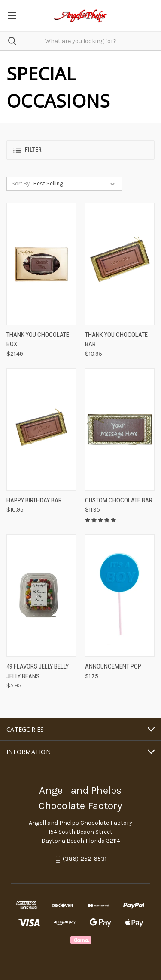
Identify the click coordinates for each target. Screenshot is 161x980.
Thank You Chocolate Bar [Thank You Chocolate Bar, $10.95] (116, 340)
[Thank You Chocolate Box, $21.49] (41, 264)
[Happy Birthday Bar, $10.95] (41, 430)
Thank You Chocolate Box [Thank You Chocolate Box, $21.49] (38, 340)
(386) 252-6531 (85, 859)
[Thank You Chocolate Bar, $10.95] (120, 264)
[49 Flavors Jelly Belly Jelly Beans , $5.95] (41, 596)
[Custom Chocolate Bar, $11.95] (120, 430)
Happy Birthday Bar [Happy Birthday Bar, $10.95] (34, 500)
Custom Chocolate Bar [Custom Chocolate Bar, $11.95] (119, 500)
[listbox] (76, 184)
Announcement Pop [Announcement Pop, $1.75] (113, 666)
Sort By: (21, 183)
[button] (80, 150)
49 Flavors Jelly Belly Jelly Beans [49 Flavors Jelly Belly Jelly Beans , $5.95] (38, 671)
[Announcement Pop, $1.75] (120, 596)
